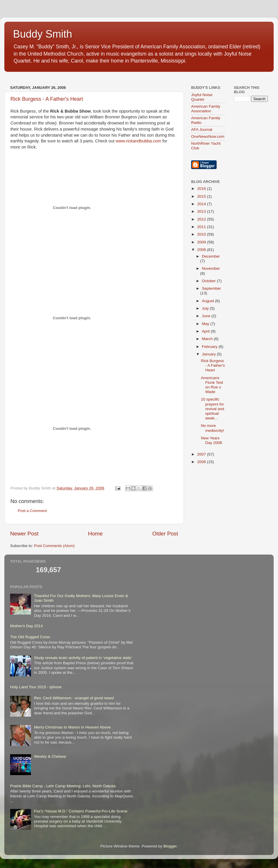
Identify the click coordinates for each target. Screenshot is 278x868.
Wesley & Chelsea (50, 756)
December (211, 256)
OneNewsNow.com (208, 136)
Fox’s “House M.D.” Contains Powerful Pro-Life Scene (81, 811)
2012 (202, 219)
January (209, 354)
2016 (202, 189)
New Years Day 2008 (212, 440)
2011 (202, 227)
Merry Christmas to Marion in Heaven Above (72, 727)
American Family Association (206, 109)
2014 (202, 204)
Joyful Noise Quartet (202, 97)
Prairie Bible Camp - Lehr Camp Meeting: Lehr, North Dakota (63, 786)
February (210, 347)
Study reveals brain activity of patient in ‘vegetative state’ (83, 658)
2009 (202, 242)
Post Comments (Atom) (54, 546)
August (209, 301)
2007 (202, 454)
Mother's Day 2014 (26, 626)
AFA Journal (202, 130)
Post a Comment (32, 511)
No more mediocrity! (213, 428)
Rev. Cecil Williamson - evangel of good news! (74, 698)
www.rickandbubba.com (139, 141)
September (211, 288)
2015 (202, 196)
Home (95, 534)
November (211, 268)
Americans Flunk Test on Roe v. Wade (212, 385)
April (206, 331)
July (206, 308)
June (207, 316)
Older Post (165, 534)
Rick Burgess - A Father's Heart (47, 99)
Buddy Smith (43, 34)
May (206, 324)
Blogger (170, 846)
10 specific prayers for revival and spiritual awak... (213, 409)
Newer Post (24, 534)
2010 (202, 234)
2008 (202, 250)
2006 (202, 462)
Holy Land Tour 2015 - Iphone (36, 687)
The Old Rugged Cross (30, 637)
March (208, 339)
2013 (202, 211)
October (209, 281)
